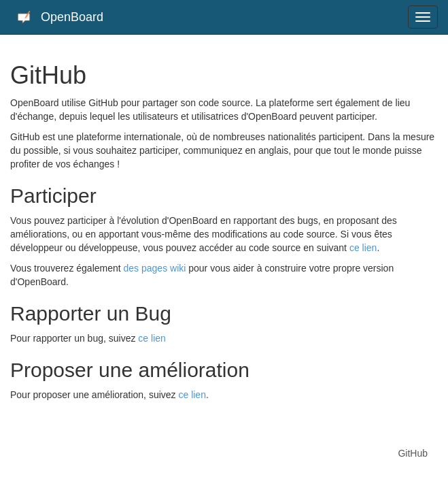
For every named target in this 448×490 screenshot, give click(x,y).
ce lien (363, 248)
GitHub (413, 453)
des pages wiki (155, 268)
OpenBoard (60, 17)
